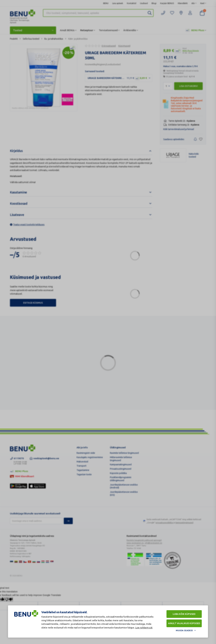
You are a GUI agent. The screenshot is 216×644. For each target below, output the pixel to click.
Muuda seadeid (184, 630)
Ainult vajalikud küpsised (184, 623)
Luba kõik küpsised (184, 614)
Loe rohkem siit (144, 628)
